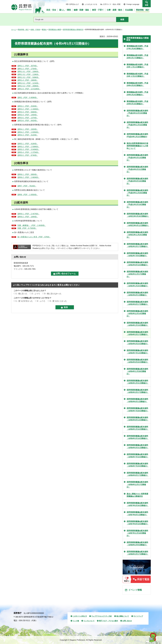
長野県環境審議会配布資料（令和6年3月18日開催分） (138, 437)
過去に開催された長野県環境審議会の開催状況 (137, 495)
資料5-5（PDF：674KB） (28, 155)
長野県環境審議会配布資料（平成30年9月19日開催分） (137, 181)
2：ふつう (36, 294)
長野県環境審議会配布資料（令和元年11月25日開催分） (137, 235)
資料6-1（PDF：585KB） (28, 174)
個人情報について (123, 616)
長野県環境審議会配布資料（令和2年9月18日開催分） (138, 264)
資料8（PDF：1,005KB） (28, 195)
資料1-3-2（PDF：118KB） (29, 74)
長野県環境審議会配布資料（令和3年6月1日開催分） (137, 294)
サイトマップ (138, 616)
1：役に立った (21, 294)
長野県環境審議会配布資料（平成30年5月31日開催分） (137, 169)
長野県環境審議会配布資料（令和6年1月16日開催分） (138, 428)
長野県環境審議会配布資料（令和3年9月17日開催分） (138, 303)
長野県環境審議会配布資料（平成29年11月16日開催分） (137, 125)
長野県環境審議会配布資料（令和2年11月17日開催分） (137, 274)
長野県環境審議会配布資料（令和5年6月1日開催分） (137, 400)
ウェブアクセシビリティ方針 (102, 616)
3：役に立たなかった (53, 294)
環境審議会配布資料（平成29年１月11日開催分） (137, 66)
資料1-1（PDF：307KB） (28, 66)
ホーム (14, 30)
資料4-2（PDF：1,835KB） (29, 132)
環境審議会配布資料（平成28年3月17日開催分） (137, 57)
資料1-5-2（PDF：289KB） (29, 86)
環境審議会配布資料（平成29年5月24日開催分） (137, 93)
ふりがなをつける (91, 4)
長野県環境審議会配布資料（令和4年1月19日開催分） (138, 324)
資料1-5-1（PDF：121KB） (29, 83)
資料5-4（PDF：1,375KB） (29, 152)
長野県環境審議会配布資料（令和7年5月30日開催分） (138, 504)
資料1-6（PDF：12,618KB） (29, 89)
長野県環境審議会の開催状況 (73, 30)
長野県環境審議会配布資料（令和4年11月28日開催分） (137, 371)
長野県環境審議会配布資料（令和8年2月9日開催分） (137, 544)
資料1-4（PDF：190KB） (28, 80)
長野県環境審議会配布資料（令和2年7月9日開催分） (137, 254)
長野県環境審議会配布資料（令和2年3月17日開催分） (138, 245)
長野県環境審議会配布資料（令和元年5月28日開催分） (138, 215)
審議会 (44, 30)
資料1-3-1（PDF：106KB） (29, 72)
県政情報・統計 (23, 30)
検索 (147, 5)
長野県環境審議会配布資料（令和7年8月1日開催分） (137, 513)
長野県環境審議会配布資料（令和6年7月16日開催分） (138, 456)
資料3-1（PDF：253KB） (28, 106)
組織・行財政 (35, 30)
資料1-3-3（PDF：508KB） (29, 77)
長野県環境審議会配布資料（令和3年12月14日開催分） (137, 314)
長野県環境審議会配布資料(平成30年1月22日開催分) (137, 135)
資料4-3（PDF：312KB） (28, 135)
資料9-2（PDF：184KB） (28, 217)
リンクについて (89, 621)
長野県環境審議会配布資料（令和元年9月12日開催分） (138, 224)
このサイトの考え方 (80, 616)
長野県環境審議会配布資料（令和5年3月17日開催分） (138, 391)
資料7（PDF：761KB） (27, 186)
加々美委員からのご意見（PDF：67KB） (34, 237)
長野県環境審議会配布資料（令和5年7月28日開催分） (138, 409)
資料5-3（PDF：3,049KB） (29, 149)
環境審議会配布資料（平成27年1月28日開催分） (137, 47)
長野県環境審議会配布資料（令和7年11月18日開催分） (137, 533)
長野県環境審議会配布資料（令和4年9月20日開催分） (138, 361)
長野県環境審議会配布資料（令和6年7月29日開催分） (138, 465)
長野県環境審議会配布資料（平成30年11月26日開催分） (137, 193)
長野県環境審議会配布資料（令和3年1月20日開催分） (138, 285)
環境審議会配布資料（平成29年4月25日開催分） (137, 84)
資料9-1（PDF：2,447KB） (29, 214)
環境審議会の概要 (55, 30)
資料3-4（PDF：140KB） (28, 115)
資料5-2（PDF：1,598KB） (29, 147)
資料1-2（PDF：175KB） (28, 69)
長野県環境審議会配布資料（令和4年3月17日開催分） (138, 333)
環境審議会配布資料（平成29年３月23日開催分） (137, 75)
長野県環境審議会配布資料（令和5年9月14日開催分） (138, 419)
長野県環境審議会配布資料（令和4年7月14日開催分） (138, 352)
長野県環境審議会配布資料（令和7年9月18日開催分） (138, 523)
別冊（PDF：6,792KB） (27, 228)
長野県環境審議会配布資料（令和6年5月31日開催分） (138, 446)
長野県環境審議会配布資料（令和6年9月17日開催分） (138, 474)
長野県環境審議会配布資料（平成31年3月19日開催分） (137, 205)
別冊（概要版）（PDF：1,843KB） (32, 225)
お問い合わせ (127, 621)
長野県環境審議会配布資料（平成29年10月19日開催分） (137, 113)
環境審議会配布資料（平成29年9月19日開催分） (137, 103)
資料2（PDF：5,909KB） (28, 98)
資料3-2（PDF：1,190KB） (29, 109)
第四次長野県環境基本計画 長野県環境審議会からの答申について (137, 146)
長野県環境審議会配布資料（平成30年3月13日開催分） (137, 158)
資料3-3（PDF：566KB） (28, 112)
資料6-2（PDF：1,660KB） (29, 177)
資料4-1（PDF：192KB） (28, 129)
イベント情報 (135, 590)
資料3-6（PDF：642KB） (28, 121)
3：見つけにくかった (58, 301)
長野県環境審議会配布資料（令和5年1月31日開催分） (138, 382)
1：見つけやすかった (24, 301)
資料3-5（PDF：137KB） (28, 118)
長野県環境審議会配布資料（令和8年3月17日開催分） (138, 553)
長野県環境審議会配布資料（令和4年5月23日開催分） (138, 342)
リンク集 (76, 621)
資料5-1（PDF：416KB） (28, 144)
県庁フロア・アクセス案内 (108, 621)
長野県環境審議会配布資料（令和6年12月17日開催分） (137, 484)
